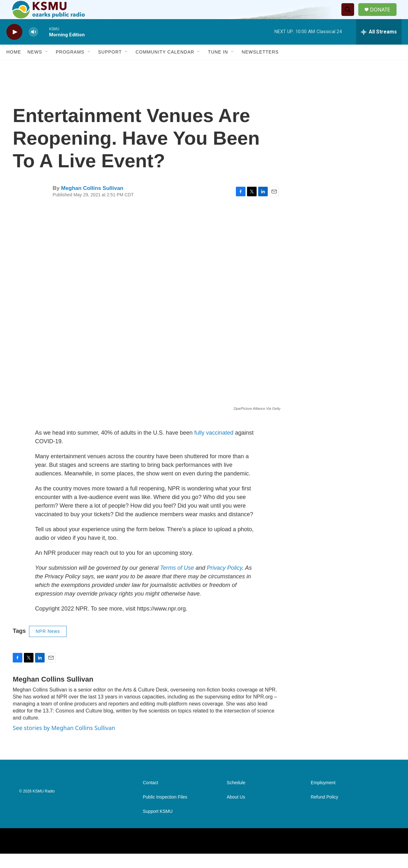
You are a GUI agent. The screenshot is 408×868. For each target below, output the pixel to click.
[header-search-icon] (350, 17)
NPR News (48, 646)
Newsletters (260, 66)
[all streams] (379, 46)
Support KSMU (158, 826)
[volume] (33, 46)
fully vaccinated (214, 447)
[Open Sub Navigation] (47, 66)
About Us (236, 811)
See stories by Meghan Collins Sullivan (64, 742)
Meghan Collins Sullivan (92, 203)
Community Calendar (165, 66)
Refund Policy (324, 811)
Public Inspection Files (165, 811)
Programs (70, 66)
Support (110, 66)
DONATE (384, 17)
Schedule (236, 797)
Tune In (218, 66)
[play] (14, 46)
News (35, 66)
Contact (150, 797)
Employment (323, 797)
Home (14, 66)
